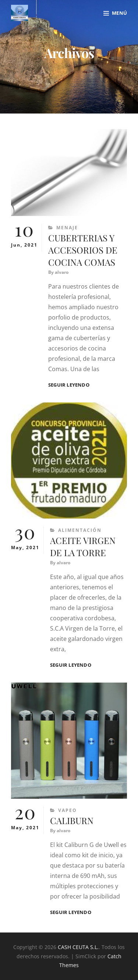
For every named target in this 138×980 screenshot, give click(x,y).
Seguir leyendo (69, 385)
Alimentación (80, 530)
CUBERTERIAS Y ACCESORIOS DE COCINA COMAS (83, 250)
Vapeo (68, 810)
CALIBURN (72, 820)
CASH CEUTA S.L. (78, 947)
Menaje (67, 228)
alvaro (62, 272)
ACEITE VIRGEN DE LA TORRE (83, 546)
